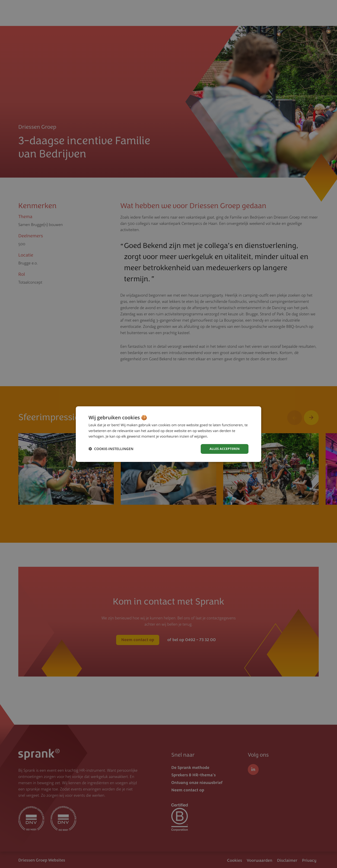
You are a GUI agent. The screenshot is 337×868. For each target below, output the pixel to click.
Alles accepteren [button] (223, 449)
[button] (111, 449)
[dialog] (168, 434)
